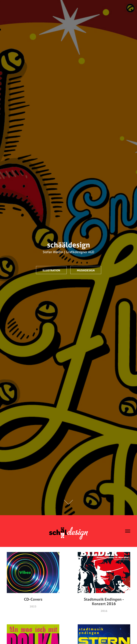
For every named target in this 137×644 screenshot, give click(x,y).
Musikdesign (86, 270)
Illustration (51, 270)
